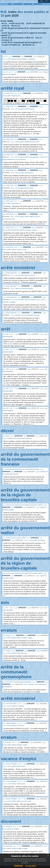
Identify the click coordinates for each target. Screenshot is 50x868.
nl (47, 1)
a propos (18, 4)
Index (12, 12)
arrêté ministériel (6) (35, 23)
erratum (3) (7, 40)
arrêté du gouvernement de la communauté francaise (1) (25, 29)
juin (8, 16)
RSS (10, 4)
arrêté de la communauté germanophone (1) (22, 42)
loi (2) (4, 23)
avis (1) (39, 38)
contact (38, 4)
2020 (15, 16)
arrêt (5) (5, 26)
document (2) (28, 45)
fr (41, 1)
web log (28, 4)
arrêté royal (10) (17, 23)
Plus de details (31, 866)
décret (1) (16, 26)
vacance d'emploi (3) (11, 45)
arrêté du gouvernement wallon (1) (17, 38)
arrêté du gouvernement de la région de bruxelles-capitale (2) (24, 34)
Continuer (18, 866)
